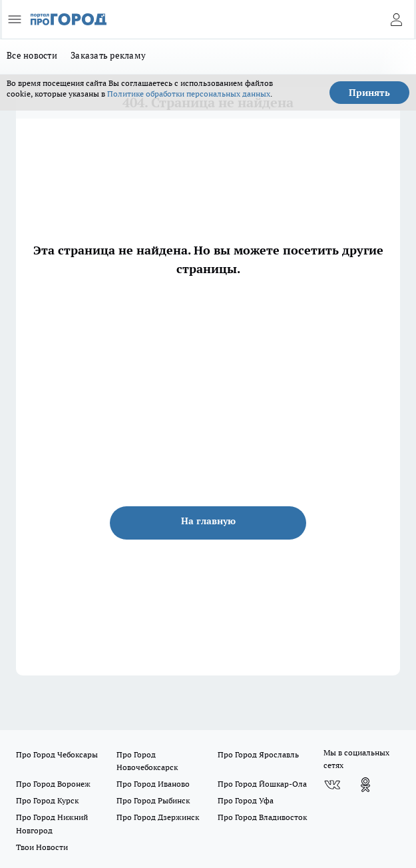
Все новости (32, 55)
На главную (208, 521)
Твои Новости (42, 847)
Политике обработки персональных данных (189, 94)
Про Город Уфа (246, 800)
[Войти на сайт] (396, 19)
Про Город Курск (47, 800)
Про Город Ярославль (258, 754)
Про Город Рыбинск (153, 800)
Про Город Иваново (153, 784)
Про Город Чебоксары (57, 754)
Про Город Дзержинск (158, 817)
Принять (369, 93)
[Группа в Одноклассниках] (365, 785)
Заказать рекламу (108, 55)
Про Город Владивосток (262, 817)
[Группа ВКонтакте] (332, 785)
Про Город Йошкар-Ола (262, 784)
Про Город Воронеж (53, 784)
